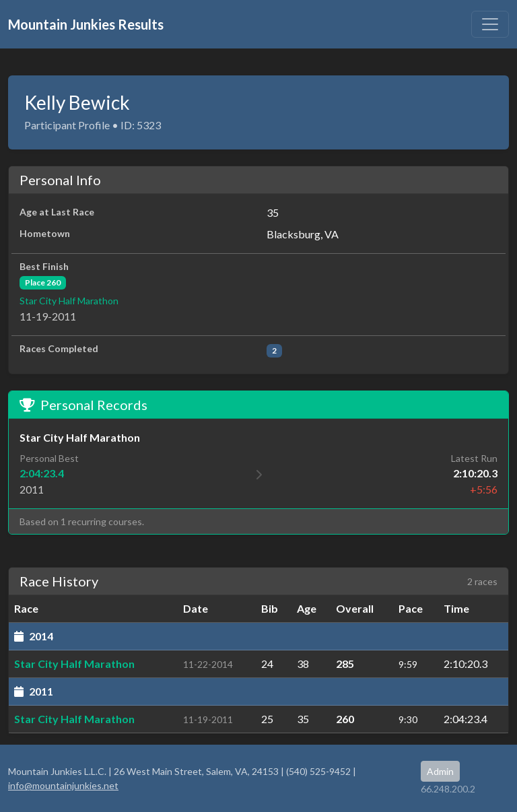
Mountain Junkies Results (86, 24)
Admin (440, 771)
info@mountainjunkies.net (63, 785)
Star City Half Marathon (69, 301)
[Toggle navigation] (490, 24)
